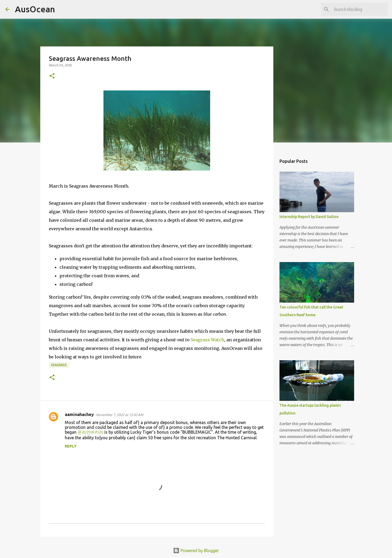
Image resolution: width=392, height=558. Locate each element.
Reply (71, 446)
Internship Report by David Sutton (309, 217)
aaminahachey (79, 414)
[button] (52, 76)
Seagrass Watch (207, 340)
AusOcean (35, 9)
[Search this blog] (360, 9)
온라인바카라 (90, 432)
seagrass (59, 365)
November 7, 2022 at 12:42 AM (120, 415)
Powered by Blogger (196, 551)
